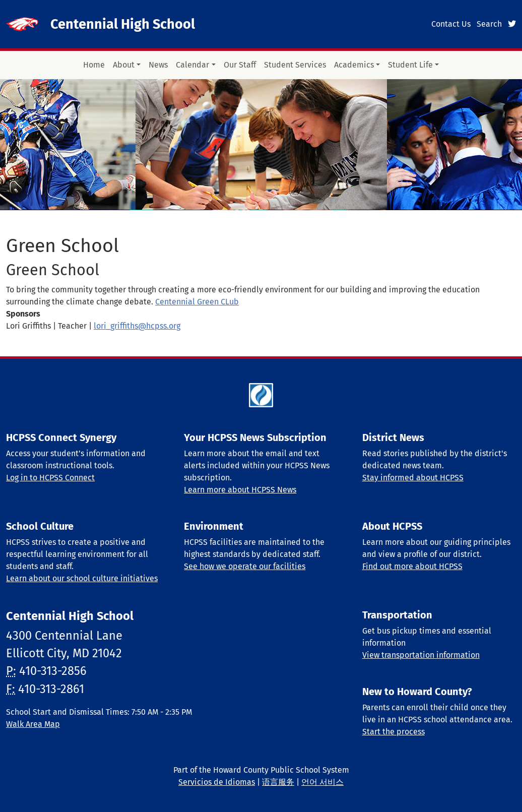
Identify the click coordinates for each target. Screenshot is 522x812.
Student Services (295, 65)
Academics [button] (354, 65)
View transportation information (421, 655)
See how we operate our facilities (245, 566)
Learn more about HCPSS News (240, 490)
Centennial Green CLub (197, 302)
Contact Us (451, 24)
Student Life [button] (410, 65)
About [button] (124, 65)
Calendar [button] (192, 65)
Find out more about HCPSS (412, 566)
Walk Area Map (33, 724)
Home (94, 65)
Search (489, 24)
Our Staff (240, 65)
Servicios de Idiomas (217, 782)
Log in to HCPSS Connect (50, 478)
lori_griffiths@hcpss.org (137, 326)
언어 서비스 (322, 782)
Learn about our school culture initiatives (82, 578)
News (158, 65)
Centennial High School (123, 24)
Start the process (394, 732)
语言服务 (278, 782)
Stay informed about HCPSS (413, 478)
